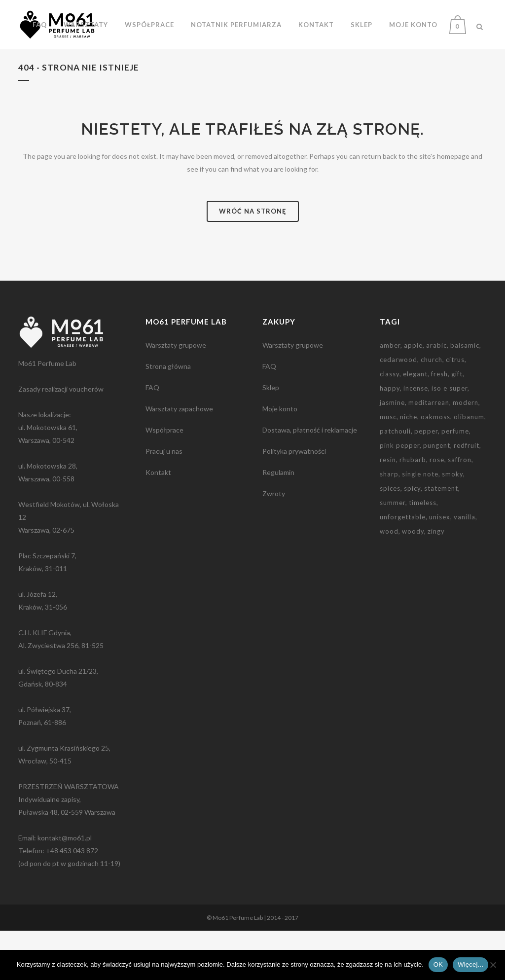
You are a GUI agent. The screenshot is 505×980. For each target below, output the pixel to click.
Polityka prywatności (294, 500)
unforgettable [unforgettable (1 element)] (403, 566)
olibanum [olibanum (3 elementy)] (469, 466)
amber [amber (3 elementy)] (390, 395)
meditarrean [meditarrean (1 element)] (429, 452)
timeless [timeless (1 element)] (423, 552)
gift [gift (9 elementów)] (457, 423)
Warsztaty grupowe (176, 394)
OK (438, 964)
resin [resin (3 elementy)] (388, 509)
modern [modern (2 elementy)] (466, 452)
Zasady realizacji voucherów (61, 438)
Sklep (271, 437)
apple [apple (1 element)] (413, 395)
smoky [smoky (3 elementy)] (452, 523)
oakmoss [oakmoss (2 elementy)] (435, 466)
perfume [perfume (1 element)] (455, 480)
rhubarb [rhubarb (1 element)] (413, 509)
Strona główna (168, 416)
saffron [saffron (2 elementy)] (460, 509)
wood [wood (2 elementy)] (389, 581)
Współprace (164, 479)
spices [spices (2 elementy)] (390, 538)
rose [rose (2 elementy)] (437, 509)
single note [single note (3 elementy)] (420, 523)
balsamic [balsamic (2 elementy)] (465, 395)
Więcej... (470, 964)
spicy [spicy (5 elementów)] (412, 538)
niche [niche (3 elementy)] (409, 466)
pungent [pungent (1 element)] (437, 495)
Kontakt (158, 522)
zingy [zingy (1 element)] (436, 581)
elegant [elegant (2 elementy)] (415, 423)
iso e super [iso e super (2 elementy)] (450, 437)
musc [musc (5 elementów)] (388, 466)
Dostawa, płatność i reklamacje (310, 479)
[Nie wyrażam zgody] (493, 965)
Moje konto (280, 458)
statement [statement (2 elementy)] (441, 538)
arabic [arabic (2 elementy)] (436, 395)
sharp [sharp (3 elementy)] (389, 523)
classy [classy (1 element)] (390, 423)
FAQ (152, 437)
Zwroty (274, 543)
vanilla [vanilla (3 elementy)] (465, 566)
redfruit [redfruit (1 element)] (467, 495)
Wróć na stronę (253, 260)
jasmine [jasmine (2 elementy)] (392, 452)
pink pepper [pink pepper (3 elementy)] (400, 495)
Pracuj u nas (164, 500)
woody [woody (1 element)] (413, 581)
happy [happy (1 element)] (390, 437)
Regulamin (278, 522)
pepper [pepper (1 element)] (426, 480)
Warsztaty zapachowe (179, 458)
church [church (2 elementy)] (432, 409)
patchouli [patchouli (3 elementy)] (395, 480)
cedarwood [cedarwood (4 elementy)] (398, 409)
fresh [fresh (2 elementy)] (439, 423)
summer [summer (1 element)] (393, 552)
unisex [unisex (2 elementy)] (440, 566)
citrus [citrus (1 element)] (455, 409)
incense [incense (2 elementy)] (416, 437)
